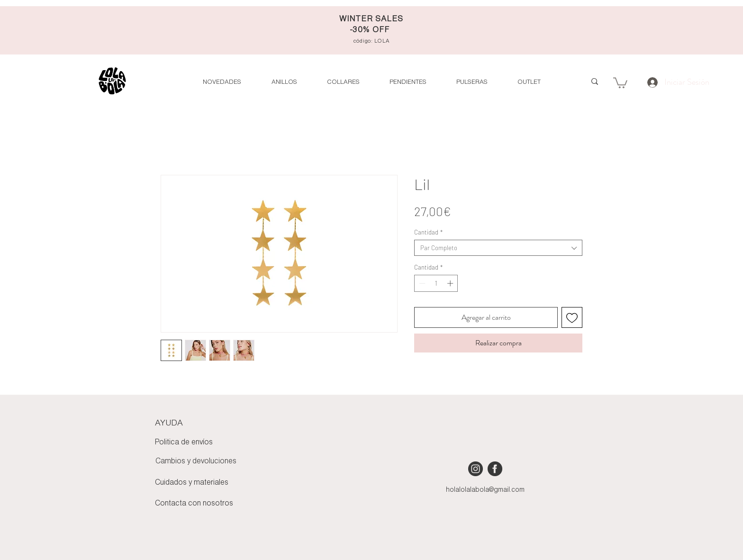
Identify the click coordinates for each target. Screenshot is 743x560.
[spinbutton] (436, 283)
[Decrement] (421, 283)
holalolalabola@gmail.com (485, 490)
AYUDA (169, 423)
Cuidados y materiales (192, 483)
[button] (529, 82)
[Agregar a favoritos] (572, 317)
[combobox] (498, 248)
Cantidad (428, 232)
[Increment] (451, 283)
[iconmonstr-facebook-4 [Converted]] (495, 469)
